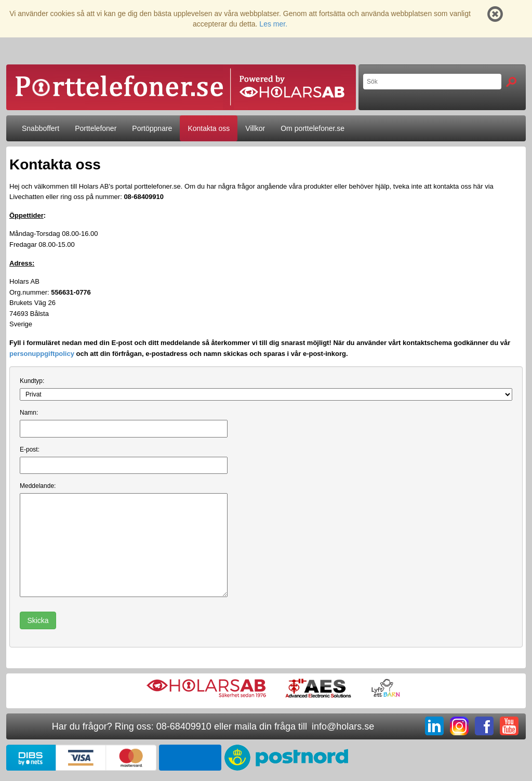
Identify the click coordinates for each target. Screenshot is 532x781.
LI (434, 726)
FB (484, 726)
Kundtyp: (32, 381)
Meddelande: (38, 486)
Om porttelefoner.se (312, 128)
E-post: (30, 449)
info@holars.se (343, 726)
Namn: (29, 413)
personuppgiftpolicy (42, 354)
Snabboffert (41, 128)
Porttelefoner (96, 128)
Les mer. (273, 24)
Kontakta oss (209, 128)
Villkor (255, 128)
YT (509, 726)
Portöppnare (152, 128)
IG (459, 726)
